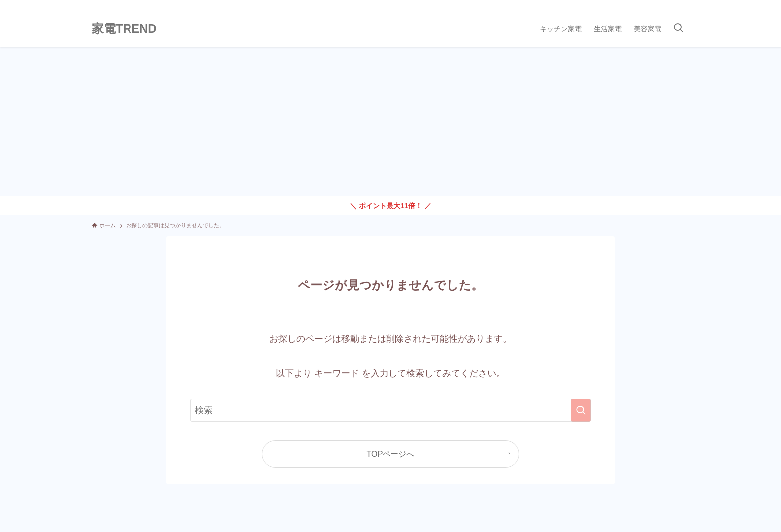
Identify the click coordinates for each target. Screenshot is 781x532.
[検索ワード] (390, 410)
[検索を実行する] (581, 410)
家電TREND (124, 29)
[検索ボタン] (678, 29)
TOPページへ (391, 454)
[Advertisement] (390, 122)
